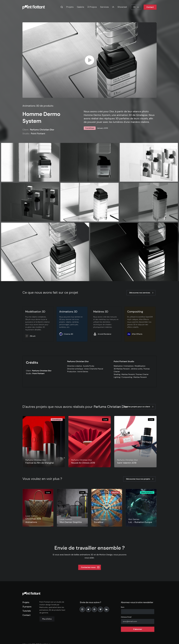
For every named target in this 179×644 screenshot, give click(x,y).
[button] (136, 7)
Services (104, 7)
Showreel (122, 7)
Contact (150, 7)
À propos (27, 607)
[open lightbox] (90, 60)
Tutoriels (27, 611)
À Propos (92, 7)
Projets (70, 7)
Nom (123, 607)
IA (113, 7)
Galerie (80, 7)
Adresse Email (126, 617)
